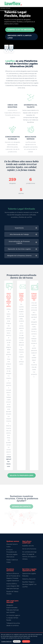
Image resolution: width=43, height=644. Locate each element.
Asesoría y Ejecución (29, 579)
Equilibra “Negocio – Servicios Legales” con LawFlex (29, 584)
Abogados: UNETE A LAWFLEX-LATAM (20, 35)
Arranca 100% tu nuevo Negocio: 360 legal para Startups (13, 586)
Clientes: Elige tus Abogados (20, 29)
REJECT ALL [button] (17, 641)
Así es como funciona (29, 549)
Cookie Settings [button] (6, 641)
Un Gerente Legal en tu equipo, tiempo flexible (13, 618)
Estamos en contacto (21, 509)
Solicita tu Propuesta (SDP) (22, 475)
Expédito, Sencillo (28, 546)
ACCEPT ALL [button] (26, 641)
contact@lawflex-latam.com (9, 462)
